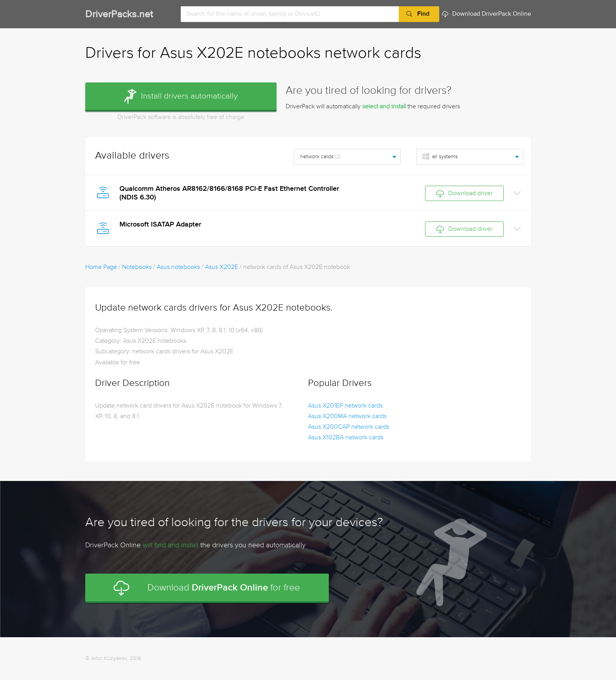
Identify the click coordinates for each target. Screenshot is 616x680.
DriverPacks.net (119, 15)
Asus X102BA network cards (346, 438)
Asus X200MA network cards (347, 417)
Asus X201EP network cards (345, 406)
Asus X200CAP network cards (349, 427)
